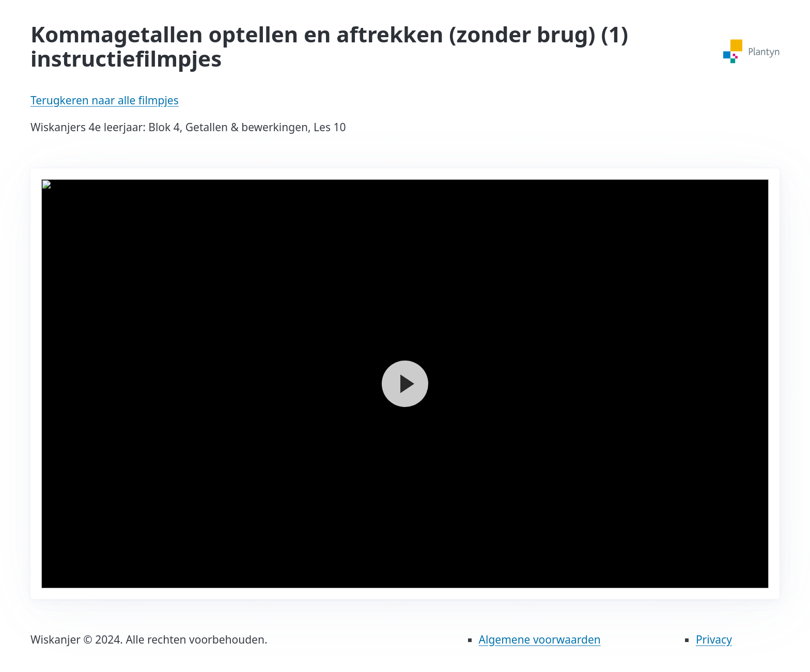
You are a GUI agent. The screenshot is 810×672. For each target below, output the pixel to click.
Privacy (714, 639)
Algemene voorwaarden (540, 639)
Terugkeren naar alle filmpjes (105, 100)
